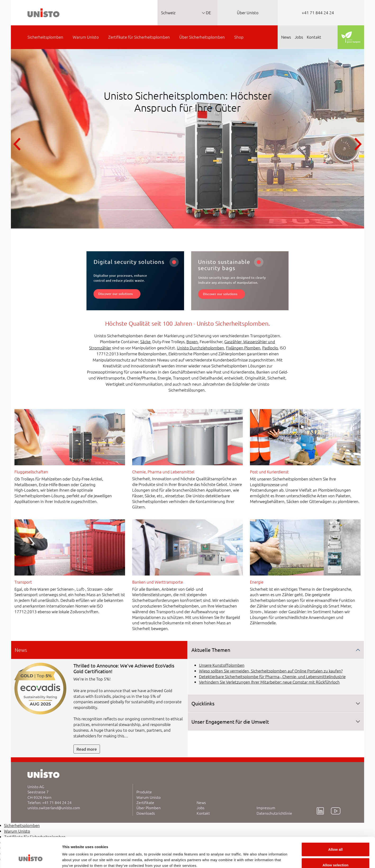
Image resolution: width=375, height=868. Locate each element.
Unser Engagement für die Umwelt (230, 722)
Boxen (192, 342)
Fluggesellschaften (31, 472)
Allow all (336, 824)
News (201, 802)
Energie (257, 582)
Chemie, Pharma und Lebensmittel (163, 472)
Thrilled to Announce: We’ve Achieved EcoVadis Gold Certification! (124, 668)
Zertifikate (145, 802)
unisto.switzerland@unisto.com (54, 808)
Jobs (201, 808)
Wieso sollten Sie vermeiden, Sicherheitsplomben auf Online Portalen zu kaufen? (271, 671)
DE (208, 13)
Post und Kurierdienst (269, 472)
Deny (336, 855)
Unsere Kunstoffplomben (222, 665)
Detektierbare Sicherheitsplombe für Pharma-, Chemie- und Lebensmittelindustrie (272, 676)
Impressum (266, 808)
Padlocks (270, 348)
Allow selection (335, 840)
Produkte (144, 792)
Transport (23, 582)
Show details (249, 856)
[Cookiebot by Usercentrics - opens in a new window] (31, 859)
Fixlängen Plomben (243, 348)
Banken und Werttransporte (158, 582)
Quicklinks (203, 703)
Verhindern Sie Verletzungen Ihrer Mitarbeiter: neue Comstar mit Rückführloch (269, 682)
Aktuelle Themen (211, 650)
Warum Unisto (149, 797)
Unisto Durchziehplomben (201, 348)
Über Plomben (149, 808)
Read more (87, 749)
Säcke (145, 342)
